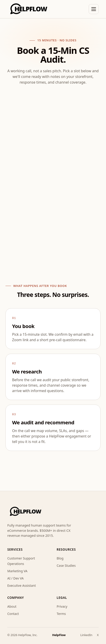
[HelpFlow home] (29, 9)
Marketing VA (17, 571)
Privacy (62, 606)
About (12, 606)
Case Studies (66, 565)
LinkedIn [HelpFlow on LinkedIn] (86, 634)
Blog (60, 558)
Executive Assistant (22, 585)
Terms (61, 613)
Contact (13, 613)
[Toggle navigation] (94, 9)
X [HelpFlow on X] (98, 634)
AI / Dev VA (16, 578)
